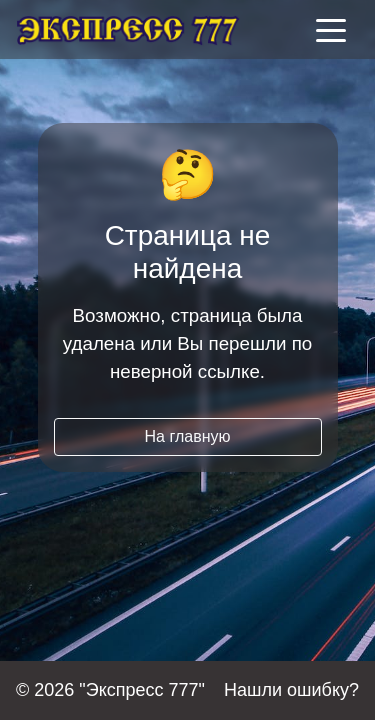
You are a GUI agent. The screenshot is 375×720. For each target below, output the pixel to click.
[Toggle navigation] (331, 29)
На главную (188, 436)
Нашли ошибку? (291, 690)
